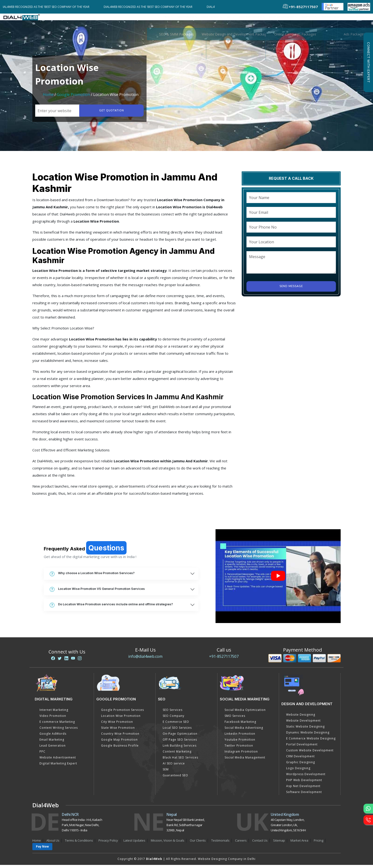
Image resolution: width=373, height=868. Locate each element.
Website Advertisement (58, 761)
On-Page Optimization (180, 737)
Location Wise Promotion (121, 719)
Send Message (291, 289)
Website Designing (301, 718)
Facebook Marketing (240, 725)
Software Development (304, 795)
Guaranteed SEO (175, 778)
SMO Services (235, 719)
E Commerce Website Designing (311, 741)
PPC (42, 755)
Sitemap (279, 843)
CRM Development (300, 759)
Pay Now (42, 850)
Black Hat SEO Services (180, 761)
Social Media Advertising (244, 731)
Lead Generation (53, 749)
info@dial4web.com (145, 659)
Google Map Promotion (119, 743)
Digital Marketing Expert (58, 766)
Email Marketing (52, 743)
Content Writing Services (59, 731)
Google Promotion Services (123, 713)
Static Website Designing (305, 730)
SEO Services (173, 713)
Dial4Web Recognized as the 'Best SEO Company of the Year (49, 7)
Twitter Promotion (239, 749)
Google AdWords (53, 737)
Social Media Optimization (245, 713)
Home (48, 98)
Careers (241, 843)
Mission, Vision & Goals (168, 843)
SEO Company (174, 719)
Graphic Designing (301, 765)
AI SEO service (174, 766)
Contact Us (260, 843)
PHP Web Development (304, 783)
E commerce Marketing (57, 725)
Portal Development (302, 747)
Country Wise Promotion (120, 737)
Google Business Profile (120, 749)
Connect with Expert (368, 62)
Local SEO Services (177, 731)
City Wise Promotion (117, 725)
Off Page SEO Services (180, 743)
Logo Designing (298, 771)
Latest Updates (134, 843)
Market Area (299, 843)
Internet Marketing (54, 713)
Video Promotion (53, 719)
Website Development (303, 724)
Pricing (103, 18)
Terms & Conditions (79, 843)
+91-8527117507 (224, 659)
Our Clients (198, 843)
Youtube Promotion (240, 743)
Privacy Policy (108, 843)
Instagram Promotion (241, 755)
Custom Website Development (310, 753)
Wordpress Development (306, 777)
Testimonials (220, 843)
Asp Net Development (303, 789)
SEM (166, 772)
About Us (53, 843)
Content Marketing (177, 755)
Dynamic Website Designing (308, 736)
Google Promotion (73, 98)
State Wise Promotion (118, 731)
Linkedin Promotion (240, 737)
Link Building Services (180, 749)
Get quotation (110, 114)
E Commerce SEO (176, 725)
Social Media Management (245, 761)
